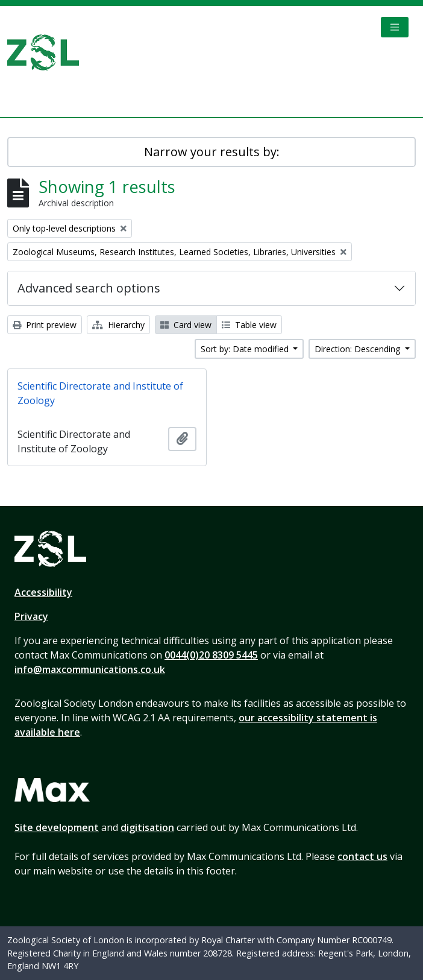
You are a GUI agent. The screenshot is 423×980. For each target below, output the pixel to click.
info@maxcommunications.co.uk (90, 669)
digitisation (147, 827)
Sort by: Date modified (246, 349)
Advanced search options (89, 288)
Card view (186, 325)
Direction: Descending (359, 349)
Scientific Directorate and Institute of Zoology (100, 393)
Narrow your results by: (212, 152)
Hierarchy (118, 325)
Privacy (31, 616)
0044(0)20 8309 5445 (211, 655)
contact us (362, 856)
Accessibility (43, 592)
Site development (57, 827)
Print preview (45, 325)
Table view (249, 325)
